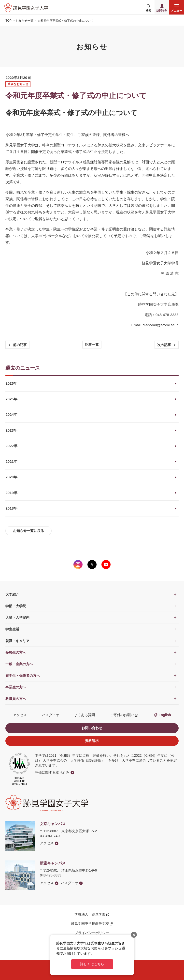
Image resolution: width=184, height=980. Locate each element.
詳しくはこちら (92, 964)
